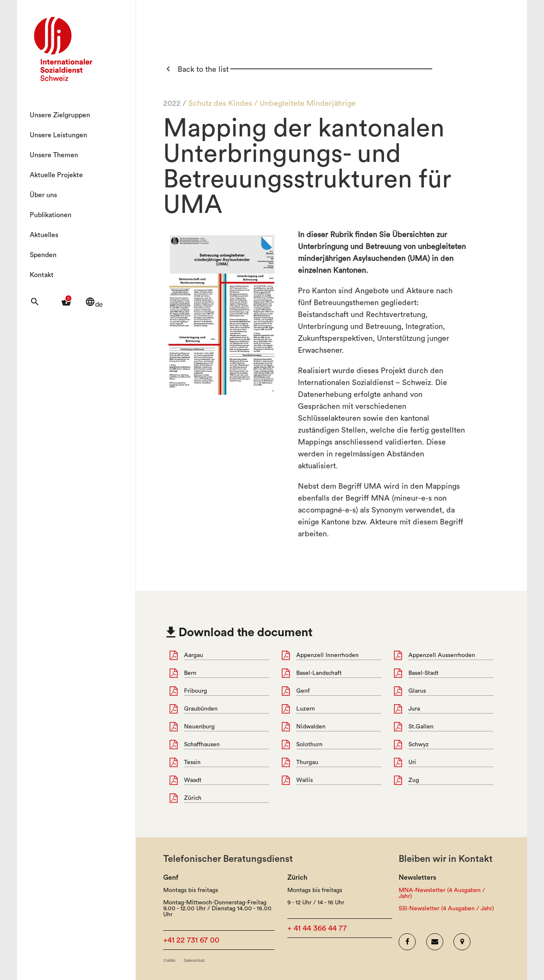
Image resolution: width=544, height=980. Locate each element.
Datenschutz (194, 961)
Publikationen (51, 215)
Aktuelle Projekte (56, 175)
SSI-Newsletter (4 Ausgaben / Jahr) (446, 909)
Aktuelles (44, 235)
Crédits (169, 961)
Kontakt (42, 275)
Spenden (43, 255)
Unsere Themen (54, 155)
